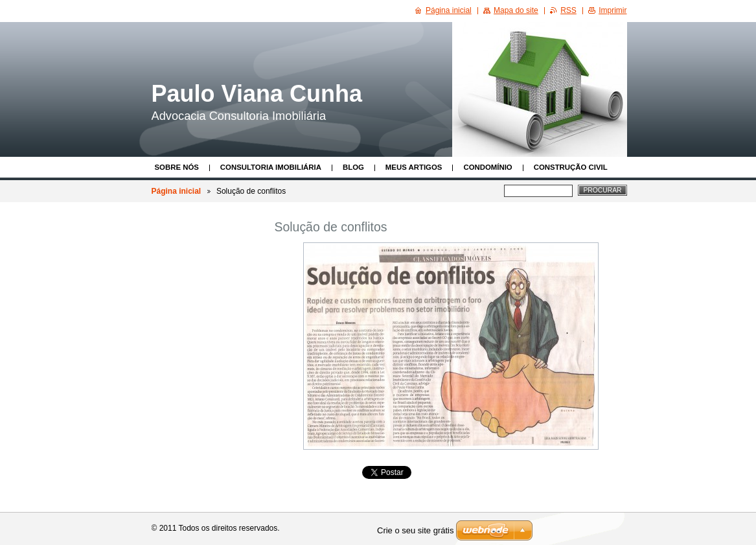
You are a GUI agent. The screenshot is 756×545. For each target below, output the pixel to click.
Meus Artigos (414, 167)
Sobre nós (177, 167)
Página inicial (177, 191)
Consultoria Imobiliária (271, 167)
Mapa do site (516, 10)
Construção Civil (571, 167)
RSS (568, 10)
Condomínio (487, 167)
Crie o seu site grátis (416, 530)
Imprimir (613, 10)
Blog (353, 167)
